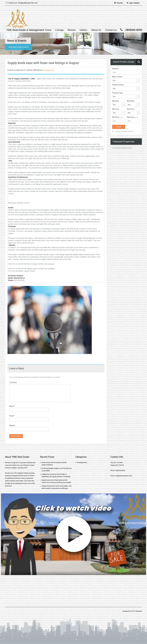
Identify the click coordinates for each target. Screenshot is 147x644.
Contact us (111, 30)
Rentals (72, 30)
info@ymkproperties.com (28, 3)
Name (12, 406)
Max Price (131, 109)
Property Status (118, 85)
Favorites (119, 3)
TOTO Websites (137, 611)
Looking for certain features (123, 131)
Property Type (117, 93)
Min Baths (131, 101)
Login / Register (133, 3)
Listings (60, 30)
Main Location (117, 77)
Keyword (115, 69)
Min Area (117, 117)
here (14, 264)
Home (48, 30)
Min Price (116, 109)
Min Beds (116, 101)
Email (12, 416)
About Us (96, 30)
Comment (13, 382)
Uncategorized (49, 70)
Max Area (133, 117)
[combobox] (126, 80)
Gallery (83, 30)
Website (12, 426)
